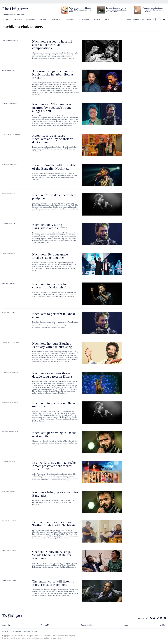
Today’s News (147, 19)
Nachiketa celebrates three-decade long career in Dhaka (52, 375)
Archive (163, 625)
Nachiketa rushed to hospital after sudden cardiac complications (52, 45)
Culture (69, 19)
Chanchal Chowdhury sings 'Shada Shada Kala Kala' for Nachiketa (52, 555)
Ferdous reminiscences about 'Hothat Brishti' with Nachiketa (54, 524)
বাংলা (129, 19)
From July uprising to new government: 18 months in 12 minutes (153, 10)
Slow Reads (84, 19)
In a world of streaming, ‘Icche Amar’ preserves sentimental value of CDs (54, 466)
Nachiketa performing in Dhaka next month (54, 434)
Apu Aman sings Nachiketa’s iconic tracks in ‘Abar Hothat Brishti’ (53, 74)
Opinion (17, 19)
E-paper (136, 19)
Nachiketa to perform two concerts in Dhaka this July (51, 286)
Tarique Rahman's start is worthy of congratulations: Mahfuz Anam (117, 10)
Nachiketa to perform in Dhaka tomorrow (54, 405)
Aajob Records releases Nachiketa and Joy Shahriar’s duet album (53, 139)
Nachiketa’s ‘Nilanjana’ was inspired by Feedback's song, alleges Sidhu (52, 108)
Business (30, 19)
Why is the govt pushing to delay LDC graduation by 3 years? (80, 10)
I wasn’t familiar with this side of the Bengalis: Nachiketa (54, 167)
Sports (43, 19)
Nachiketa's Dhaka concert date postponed (54, 197)
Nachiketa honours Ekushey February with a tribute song (52, 345)
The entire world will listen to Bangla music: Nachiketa (53, 583)
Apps (126, 625)
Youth (96, 19)
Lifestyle (56, 19)
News (6, 19)
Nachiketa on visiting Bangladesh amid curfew (50, 226)
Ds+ (106, 19)
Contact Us (45, 625)
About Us (6, 625)
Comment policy (87, 625)
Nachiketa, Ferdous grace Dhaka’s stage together (50, 256)
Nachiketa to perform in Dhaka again (54, 315)
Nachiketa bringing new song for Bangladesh (55, 494)
